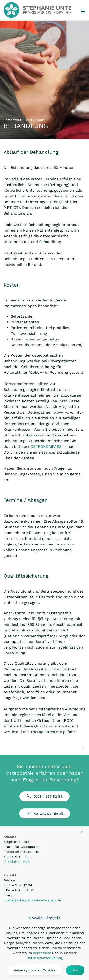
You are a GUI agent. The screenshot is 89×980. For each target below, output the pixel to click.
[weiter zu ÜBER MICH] (83, 749)
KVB (26, 862)
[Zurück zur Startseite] (37, 10)
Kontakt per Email (45, 813)
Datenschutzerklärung (45, 958)
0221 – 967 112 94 (44, 796)
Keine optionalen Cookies (35, 970)
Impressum (42, 953)
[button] (83, 10)
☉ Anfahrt (12, 862)
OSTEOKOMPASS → (48, 447)
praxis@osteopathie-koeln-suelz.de (32, 900)
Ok (75, 970)
